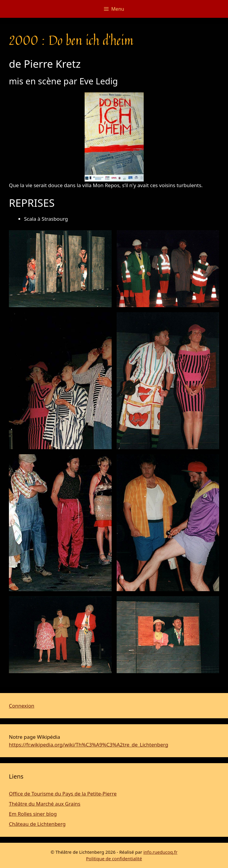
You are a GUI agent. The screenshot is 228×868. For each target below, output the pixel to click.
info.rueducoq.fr (160, 852)
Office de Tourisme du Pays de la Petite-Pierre (63, 794)
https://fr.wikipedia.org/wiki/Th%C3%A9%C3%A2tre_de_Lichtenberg (89, 745)
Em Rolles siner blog (33, 814)
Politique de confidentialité (114, 858)
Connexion (22, 706)
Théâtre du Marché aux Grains (45, 804)
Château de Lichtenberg (37, 824)
